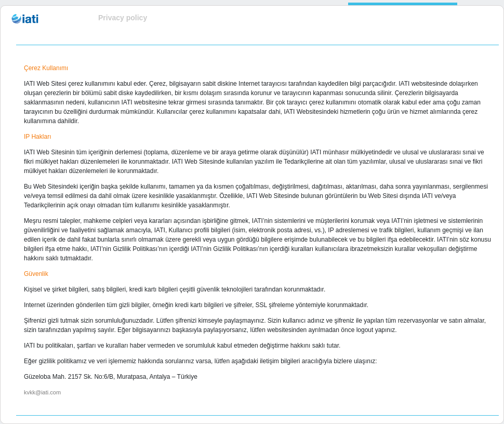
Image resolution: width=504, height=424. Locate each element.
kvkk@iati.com (42, 392)
